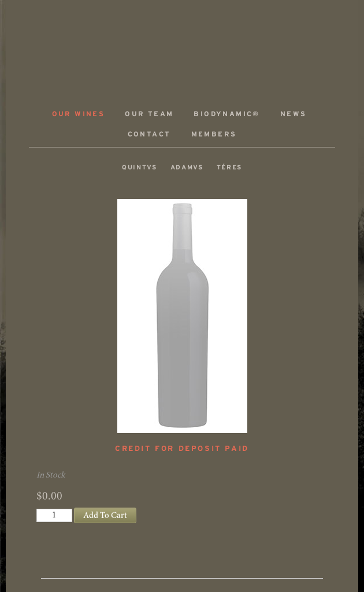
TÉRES (229, 168)
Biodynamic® (226, 114)
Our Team (149, 114)
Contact (149, 134)
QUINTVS (140, 168)
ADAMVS (182, 45)
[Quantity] (54, 515)
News (294, 114)
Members (214, 134)
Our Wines (79, 114)
